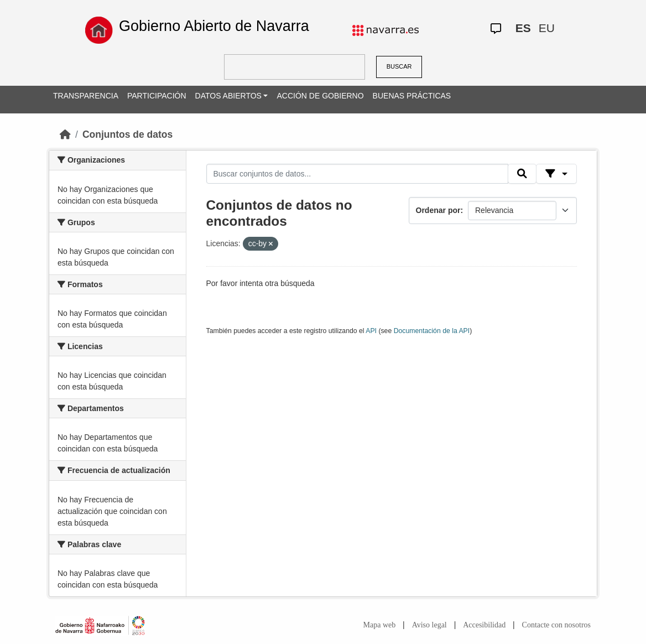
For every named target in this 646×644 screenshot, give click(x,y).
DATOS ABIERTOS (228, 96)
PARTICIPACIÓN (157, 96)
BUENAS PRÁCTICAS (412, 96)
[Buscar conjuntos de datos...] (357, 174)
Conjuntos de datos (127, 134)
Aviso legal (429, 625)
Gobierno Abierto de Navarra (214, 26)
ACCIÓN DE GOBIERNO (320, 96)
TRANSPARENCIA (86, 96)
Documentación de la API (432, 331)
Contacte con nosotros (556, 625)
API (371, 331)
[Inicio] (65, 134)
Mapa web (380, 625)
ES (523, 28)
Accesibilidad (484, 625)
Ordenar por (438, 210)
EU (547, 28)
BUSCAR (399, 66)
